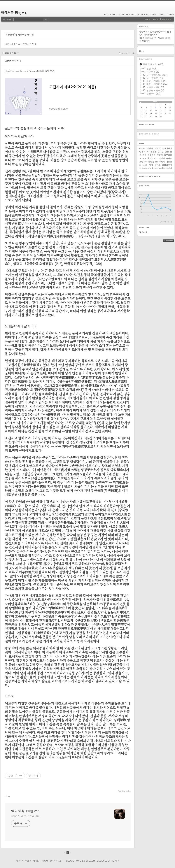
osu (157, 162)
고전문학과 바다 (26, 44)
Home (107, 14)
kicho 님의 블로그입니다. (26, 816)
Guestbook (151, 14)
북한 (156, 168)
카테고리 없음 (128, 53)
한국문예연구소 (146, 168)
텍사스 (169, 158)
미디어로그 (26, 861)
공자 (144, 155)
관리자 (53, 861)
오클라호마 (167, 165)
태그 (18, 861)
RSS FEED (171, 241)
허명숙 (162, 162)
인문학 (142, 152)
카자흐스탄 (152, 152)
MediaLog (123, 14)
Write (170, 14)
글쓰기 (60, 861)
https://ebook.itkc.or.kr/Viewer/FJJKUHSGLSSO (29, 71)
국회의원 (152, 155)
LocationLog (137, 14)
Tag (114, 14)
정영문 (151, 162)
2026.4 (156, 102)
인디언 (161, 152)
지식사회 (143, 165)
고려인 (157, 148)
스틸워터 (143, 162)
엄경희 (162, 158)
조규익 (160, 155)
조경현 (169, 168)
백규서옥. (144, 232)
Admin (162, 14)
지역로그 (37, 861)
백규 (144, 158)
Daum (92, 861)
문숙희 (157, 165)
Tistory (115, 861)
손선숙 (162, 168)
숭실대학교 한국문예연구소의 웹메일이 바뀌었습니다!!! (155, 33)
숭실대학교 (153, 158)
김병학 (150, 148)
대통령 (169, 162)
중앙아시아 (167, 148)
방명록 (45, 861)
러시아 (142, 148)
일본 (167, 152)
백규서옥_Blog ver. (14, 13)
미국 (151, 165)
